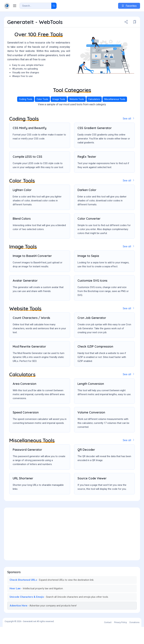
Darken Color (87, 208)
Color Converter (89, 236)
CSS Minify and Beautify (30, 146)
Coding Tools (26, 117)
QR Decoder (86, 467)
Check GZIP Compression (95, 364)
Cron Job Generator (92, 335)
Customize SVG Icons (92, 298)
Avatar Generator (25, 298)
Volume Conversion (91, 430)
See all (129, 137)
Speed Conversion (26, 430)
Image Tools (59, 117)
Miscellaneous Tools (115, 117)
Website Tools (77, 117)
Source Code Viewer (92, 495)
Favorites (129, 6)
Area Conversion (24, 401)
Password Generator (27, 467)
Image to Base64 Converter (32, 273)
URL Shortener (23, 495)
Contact (108, 639)
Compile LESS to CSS (27, 175)
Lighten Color (22, 208)
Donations (134, 639)
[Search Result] (35, 6)
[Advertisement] (72, 90)
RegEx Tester (87, 175)
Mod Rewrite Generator (29, 364)
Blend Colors (22, 236)
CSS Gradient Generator (95, 146)
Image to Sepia (88, 273)
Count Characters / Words (31, 335)
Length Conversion (91, 401)
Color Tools (42, 117)
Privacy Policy (120, 639)
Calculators (94, 117)
